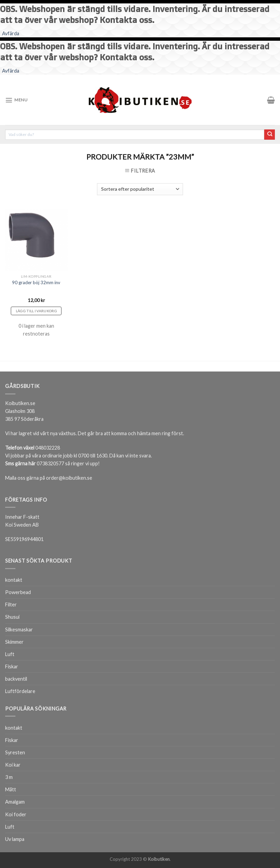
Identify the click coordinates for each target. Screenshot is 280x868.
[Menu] (16, 100)
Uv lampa (15, 839)
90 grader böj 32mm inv (36, 282)
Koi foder (16, 814)
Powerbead (18, 592)
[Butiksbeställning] (140, 189)
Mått (11, 789)
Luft (10, 654)
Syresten (15, 752)
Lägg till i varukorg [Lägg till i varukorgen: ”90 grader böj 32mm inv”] (36, 311)
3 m (9, 777)
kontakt (14, 580)
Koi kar (13, 765)
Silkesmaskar (19, 630)
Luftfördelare (20, 691)
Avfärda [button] (11, 33)
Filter (11, 605)
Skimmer (14, 642)
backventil (16, 679)
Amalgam (15, 802)
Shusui (12, 617)
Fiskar (12, 666)
